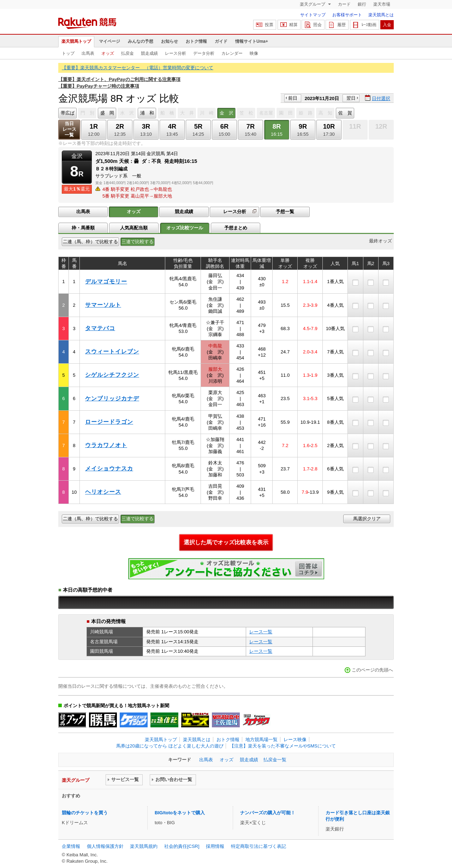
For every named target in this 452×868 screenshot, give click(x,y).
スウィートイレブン (112, 351)
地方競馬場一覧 (261, 740)
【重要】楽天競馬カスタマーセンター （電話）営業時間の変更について (138, 68)
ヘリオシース (103, 492)
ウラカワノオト (106, 445)
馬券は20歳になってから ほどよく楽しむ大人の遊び (170, 746)
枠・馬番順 (83, 228)
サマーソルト (103, 305)
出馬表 (88, 53)
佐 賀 (345, 113)
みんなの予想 (141, 41)
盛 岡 (107, 113)
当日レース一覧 (69, 129)
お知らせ (169, 41)
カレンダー (232, 53)
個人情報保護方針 (105, 846)
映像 (254, 53)
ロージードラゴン (109, 422)
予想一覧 (285, 212)
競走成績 (149, 53)
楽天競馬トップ (76, 41)
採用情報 (215, 846)
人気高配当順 (134, 228)
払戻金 (127, 53)
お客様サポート (347, 15)
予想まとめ (236, 228)
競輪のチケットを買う (85, 813)
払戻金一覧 (275, 760)
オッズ (108, 53)
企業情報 (71, 846)
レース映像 (295, 740)
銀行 (362, 4)
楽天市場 (382, 4)
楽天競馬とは (381, 15)
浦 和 (147, 113)
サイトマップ (313, 15)
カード (344, 4)
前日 (293, 98)
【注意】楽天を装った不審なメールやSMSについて (283, 746)
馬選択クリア (367, 519)
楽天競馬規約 (144, 846)
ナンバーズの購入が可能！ (268, 813)
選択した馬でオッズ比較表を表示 (226, 542)
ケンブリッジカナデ (112, 398)
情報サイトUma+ (252, 41)
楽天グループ (313, 4)
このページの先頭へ (372, 670)
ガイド (221, 41)
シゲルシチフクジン (112, 375)
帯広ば (68, 113)
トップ (68, 53)
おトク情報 (196, 41)
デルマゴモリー (106, 281)
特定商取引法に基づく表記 (258, 846)
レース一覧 (261, 632)
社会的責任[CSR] (182, 846)
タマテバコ (100, 328)
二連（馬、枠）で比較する (90, 242)
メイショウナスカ (109, 468)
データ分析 (204, 53)
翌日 (351, 98)
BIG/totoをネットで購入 (180, 813)
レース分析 (176, 53)
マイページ (109, 41)
